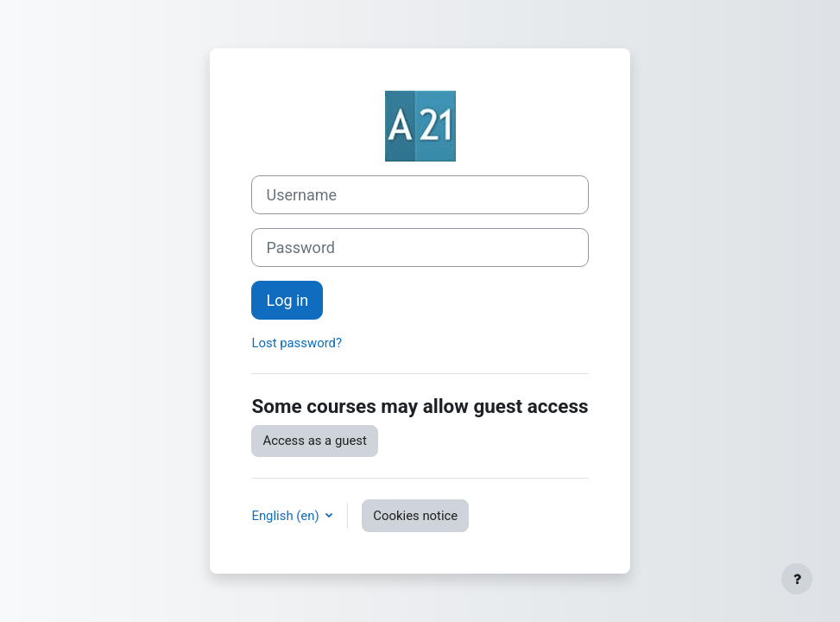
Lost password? (297, 343)
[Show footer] (797, 579)
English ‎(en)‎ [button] (287, 516)
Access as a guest (314, 441)
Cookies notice (415, 516)
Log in (287, 300)
